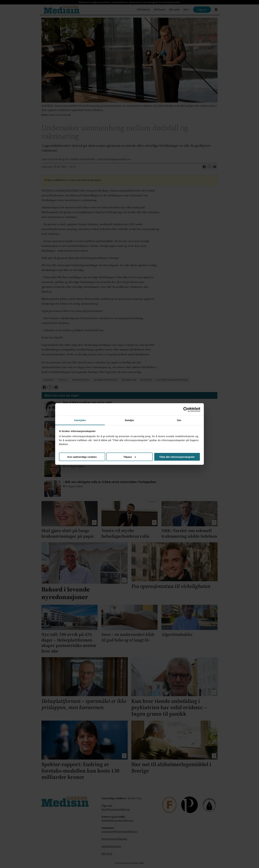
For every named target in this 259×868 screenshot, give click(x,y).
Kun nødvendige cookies (82, 457)
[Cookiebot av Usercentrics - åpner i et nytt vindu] (186, 409)
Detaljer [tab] (129, 420)
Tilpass (130, 457)
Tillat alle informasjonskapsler (177, 457)
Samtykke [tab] (80, 420)
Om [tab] (179, 420)
